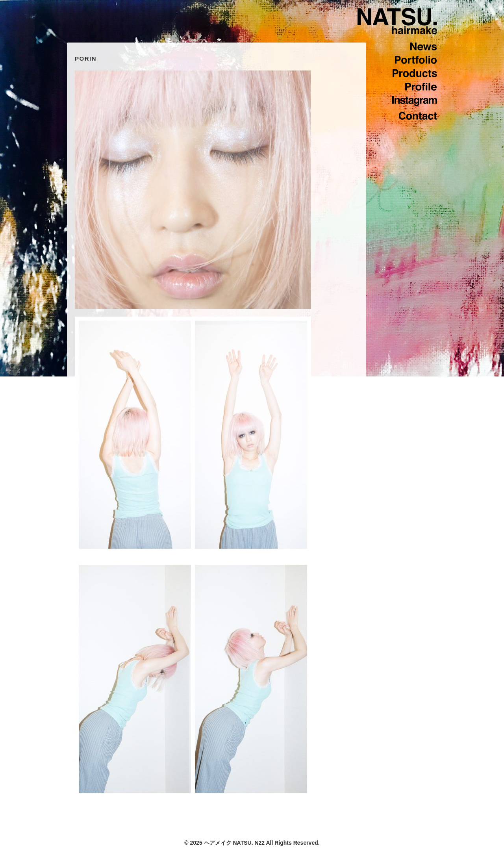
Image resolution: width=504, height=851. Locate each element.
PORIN (86, 58)
